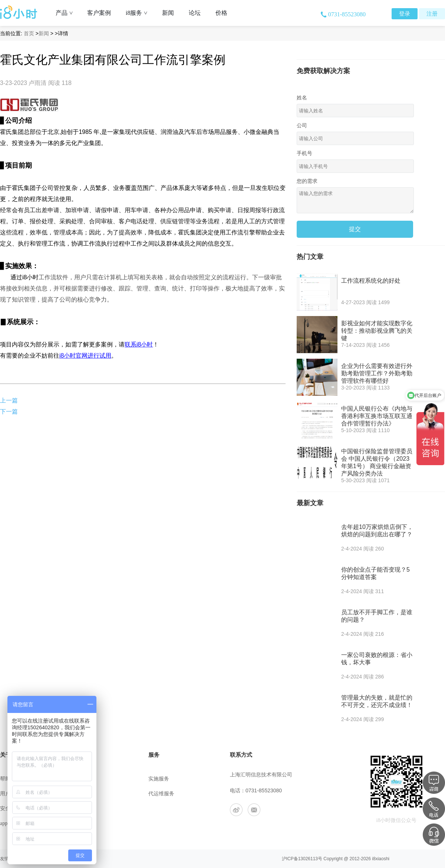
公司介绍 (85, 779)
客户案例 (99, 13)
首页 (29, 33)
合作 (79, 823)
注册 (432, 14)
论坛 (195, 13)
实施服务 (159, 779)
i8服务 (139, 13)
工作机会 (85, 808)
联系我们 (85, 794)
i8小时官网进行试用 (85, 356)
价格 (221, 13)
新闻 (168, 13)
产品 (67, 13)
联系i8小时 (139, 344)
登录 (405, 14)
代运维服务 (161, 794)
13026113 (308, 859)
